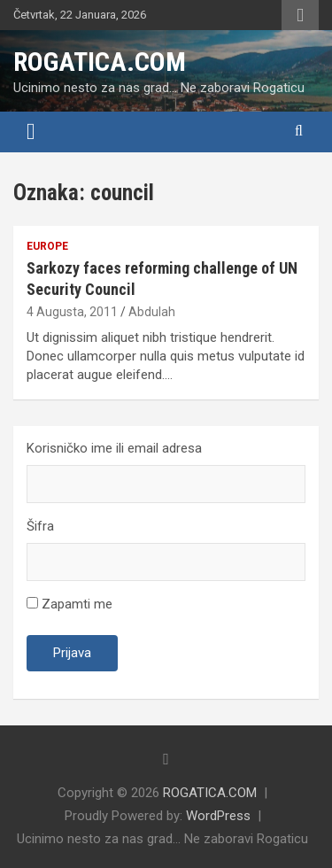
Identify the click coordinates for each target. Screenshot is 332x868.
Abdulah (152, 312)
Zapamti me (69, 604)
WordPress (218, 816)
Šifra (40, 526)
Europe (47, 246)
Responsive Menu (300, 15)
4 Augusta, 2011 (72, 312)
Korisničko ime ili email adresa (114, 448)
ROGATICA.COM (100, 62)
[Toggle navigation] (31, 132)
